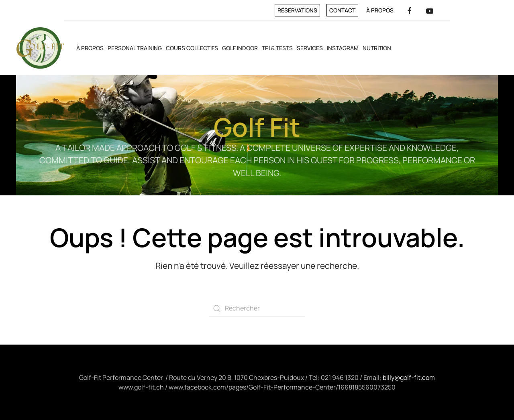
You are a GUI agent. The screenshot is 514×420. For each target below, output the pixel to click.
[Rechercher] (257, 308)
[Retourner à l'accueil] (40, 48)
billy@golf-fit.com (409, 377)
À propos (380, 10)
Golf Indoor (240, 48)
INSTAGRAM (343, 48)
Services (310, 48)
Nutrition (377, 48)
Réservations (297, 10)
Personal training (135, 48)
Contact (342, 10)
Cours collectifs (192, 48)
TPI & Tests (277, 48)
